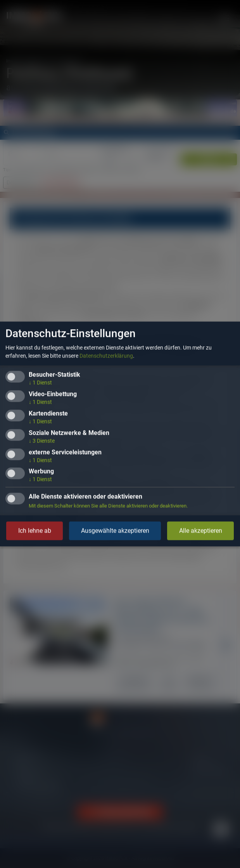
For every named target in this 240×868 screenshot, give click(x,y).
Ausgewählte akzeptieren (115, 531)
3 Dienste (42, 441)
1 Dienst (40, 383)
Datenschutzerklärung (106, 356)
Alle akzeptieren (201, 531)
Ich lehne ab (35, 531)
